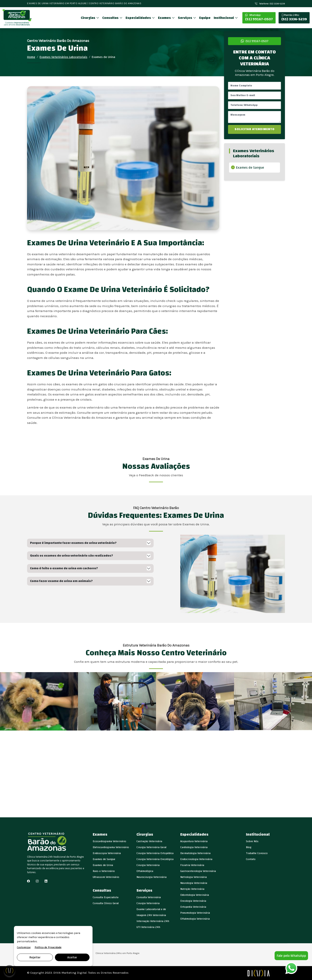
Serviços (185, 18)
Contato (251, 859)
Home (31, 57)
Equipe (205, 18)
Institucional (224, 18)
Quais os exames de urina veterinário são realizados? (72, 556)
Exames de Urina (103, 865)
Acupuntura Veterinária (194, 841)
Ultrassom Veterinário (106, 877)
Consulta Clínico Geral (106, 903)
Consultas (111, 18)
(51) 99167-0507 (259, 18)
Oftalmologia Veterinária (195, 919)
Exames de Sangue (250, 168)
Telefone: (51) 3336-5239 (270, 4)
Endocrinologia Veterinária (196, 859)
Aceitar (72, 957)
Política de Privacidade (48, 948)
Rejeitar (35, 957)
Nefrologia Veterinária (194, 877)
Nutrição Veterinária (192, 889)
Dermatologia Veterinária (195, 853)
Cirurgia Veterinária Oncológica (155, 859)
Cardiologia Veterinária (194, 847)
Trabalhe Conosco (257, 853)
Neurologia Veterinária (194, 883)
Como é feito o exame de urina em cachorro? (64, 568)
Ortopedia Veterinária (193, 907)
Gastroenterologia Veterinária (198, 871)
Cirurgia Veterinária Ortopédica (155, 853)
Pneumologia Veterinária (195, 913)
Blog (249, 847)
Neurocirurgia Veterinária (152, 877)
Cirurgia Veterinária (148, 903)
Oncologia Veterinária (193, 901)
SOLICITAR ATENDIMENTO (255, 129)
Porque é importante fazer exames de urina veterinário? (73, 543)
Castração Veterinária (149, 841)
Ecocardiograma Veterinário (109, 841)
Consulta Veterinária (149, 897)
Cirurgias (88, 18)
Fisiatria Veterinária (192, 865)
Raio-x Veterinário (104, 871)
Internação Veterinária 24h (153, 921)
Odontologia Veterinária (195, 895)
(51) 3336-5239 (294, 18)
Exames (165, 18)
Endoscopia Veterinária (107, 853)
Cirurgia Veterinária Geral (151, 847)
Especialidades (139, 18)
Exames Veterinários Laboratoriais (63, 57)
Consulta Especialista (106, 897)
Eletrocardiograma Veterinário (111, 847)
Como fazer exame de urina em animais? (61, 581)
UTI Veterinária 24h (148, 927)
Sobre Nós (252, 841)
